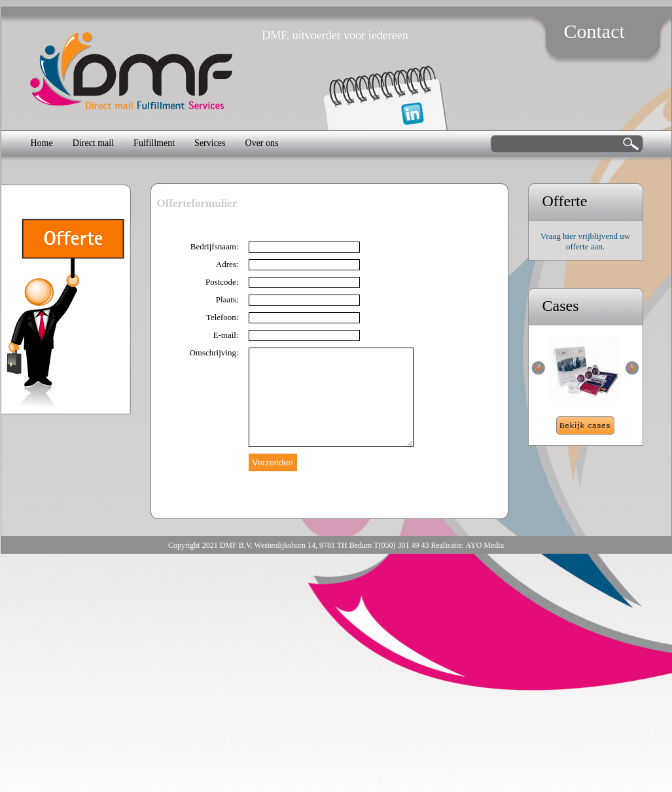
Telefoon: (222, 317)
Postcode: (222, 282)
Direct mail (93, 143)
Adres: (227, 264)
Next (632, 368)
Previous (538, 368)
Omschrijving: (214, 352)
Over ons (262, 143)
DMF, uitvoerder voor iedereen (335, 35)
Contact (594, 31)
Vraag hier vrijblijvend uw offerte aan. (585, 241)
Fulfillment (154, 143)
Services (210, 143)
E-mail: (226, 335)
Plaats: (227, 299)
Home (42, 143)
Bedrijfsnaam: (215, 246)
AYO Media (485, 545)
